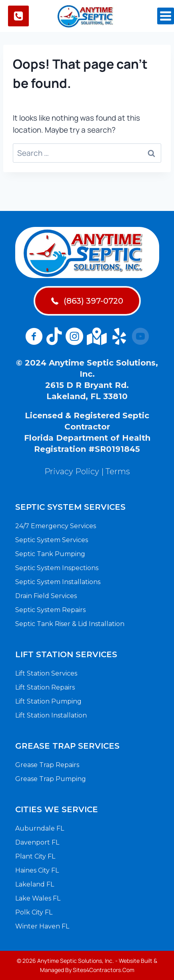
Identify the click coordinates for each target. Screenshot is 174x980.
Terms (118, 471)
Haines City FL (37, 870)
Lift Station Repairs (45, 687)
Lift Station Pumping (48, 701)
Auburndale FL (40, 828)
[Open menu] (166, 16)
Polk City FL (34, 912)
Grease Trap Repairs (47, 765)
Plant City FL (35, 856)
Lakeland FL (35, 884)
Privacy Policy (72, 471)
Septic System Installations (58, 582)
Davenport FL (37, 842)
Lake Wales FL (38, 898)
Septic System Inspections (57, 568)
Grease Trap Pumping (51, 779)
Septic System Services (52, 540)
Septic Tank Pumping (50, 554)
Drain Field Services (46, 596)
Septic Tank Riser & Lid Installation (70, 624)
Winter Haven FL (42, 926)
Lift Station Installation (51, 715)
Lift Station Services (46, 673)
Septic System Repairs (50, 610)
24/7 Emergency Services (56, 526)
